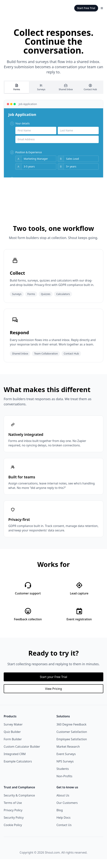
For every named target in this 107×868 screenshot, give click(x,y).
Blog (60, 819)
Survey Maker (13, 733)
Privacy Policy (13, 819)
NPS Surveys (65, 770)
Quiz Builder (12, 741)
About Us (63, 804)
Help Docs (63, 826)
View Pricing (53, 698)
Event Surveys (66, 763)
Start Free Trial (86, 8)
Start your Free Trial (53, 686)
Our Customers (67, 812)
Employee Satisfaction (72, 748)
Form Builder (13, 748)
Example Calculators (18, 770)
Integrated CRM (15, 763)
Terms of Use (13, 812)
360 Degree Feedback (71, 733)
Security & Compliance (19, 804)
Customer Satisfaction (72, 741)
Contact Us (64, 834)
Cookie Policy (13, 834)
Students (63, 778)
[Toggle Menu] (102, 8)
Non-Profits (64, 785)
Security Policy (14, 826)
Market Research (68, 755)
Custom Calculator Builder (22, 755)
